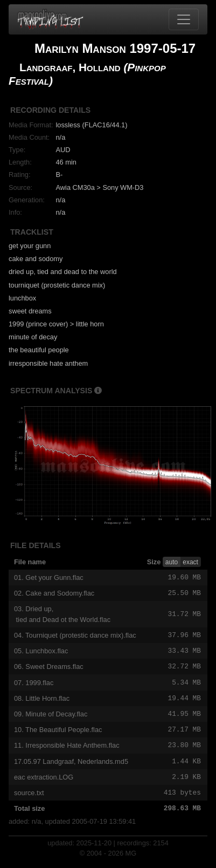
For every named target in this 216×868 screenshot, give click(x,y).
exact (190, 562)
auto (172, 562)
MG (131, 860)
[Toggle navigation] (184, 19)
